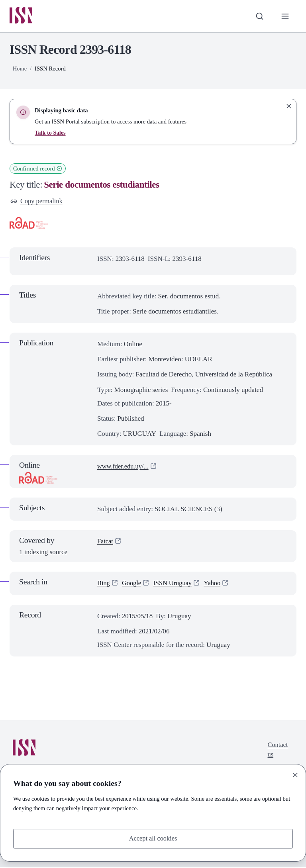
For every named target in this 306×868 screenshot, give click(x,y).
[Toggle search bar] (259, 16)
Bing (104, 584)
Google (132, 584)
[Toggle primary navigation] (285, 16)
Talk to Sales (50, 133)
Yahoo (216, 584)
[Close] (295, 774)
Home (20, 69)
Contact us (277, 751)
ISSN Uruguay (175, 584)
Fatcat (106, 543)
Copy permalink (37, 202)
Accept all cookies (153, 838)
